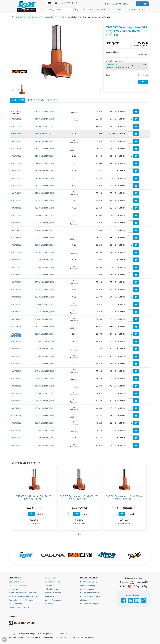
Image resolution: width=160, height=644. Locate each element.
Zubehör (52, 100)
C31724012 (16, 238)
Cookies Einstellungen (89, 604)
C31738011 (16, 349)
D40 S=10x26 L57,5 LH (44, 371)
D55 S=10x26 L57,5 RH (44, 423)
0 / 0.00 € (142, 4)
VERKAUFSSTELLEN (106, 10)
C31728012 (16, 282)
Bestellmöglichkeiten (17, 582)
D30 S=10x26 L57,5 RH (44, 289)
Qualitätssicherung (88, 585)
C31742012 (16, 386)
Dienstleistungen (87, 589)
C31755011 (16, 423)
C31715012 (16, 134)
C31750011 (16, 408)
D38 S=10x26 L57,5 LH (44, 356)
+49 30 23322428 (68, 3)
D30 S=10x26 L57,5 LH (44, 297)
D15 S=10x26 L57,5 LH (44, 134)
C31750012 (16, 415)
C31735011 (16, 334)
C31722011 (16, 215)
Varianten (18, 100)
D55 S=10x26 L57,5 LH (44, 430)
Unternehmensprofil (53, 582)
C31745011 (16, 393)
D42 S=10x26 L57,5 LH (44, 386)
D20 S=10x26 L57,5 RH (44, 200)
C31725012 (16, 252)
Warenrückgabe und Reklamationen (23, 596)
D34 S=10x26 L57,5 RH (44, 319)
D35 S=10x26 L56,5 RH (44, 334)
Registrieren (111, 4)
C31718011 (16, 171)
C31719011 (16, 186)
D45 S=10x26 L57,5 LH (44, 401)
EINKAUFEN (133, 10)
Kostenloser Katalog (88, 582)
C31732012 (16, 312)
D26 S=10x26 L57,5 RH (44, 260)
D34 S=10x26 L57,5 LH (44, 326)
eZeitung (84, 600)
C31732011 (16, 304)
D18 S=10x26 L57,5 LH (44, 178)
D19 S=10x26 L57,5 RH (44, 186)
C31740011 (16, 364)
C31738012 (16, 356)
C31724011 (16, 230)
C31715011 (16, 126)
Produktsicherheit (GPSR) (91, 596)
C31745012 (16, 401)
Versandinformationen (18, 585)
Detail (40, 514)
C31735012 (16, 341)
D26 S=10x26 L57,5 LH (44, 267)
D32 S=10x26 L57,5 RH (44, 304)
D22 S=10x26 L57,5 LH (44, 223)
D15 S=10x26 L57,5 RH (44, 126)
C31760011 (16, 438)
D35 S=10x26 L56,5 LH (44, 341)
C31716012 (16, 149)
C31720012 (16, 208)
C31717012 (16, 163)
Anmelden (124, 4)
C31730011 (16, 289)
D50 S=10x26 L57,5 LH (44, 415)
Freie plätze (49, 596)
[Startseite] (12, 17)
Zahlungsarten (15, 589)
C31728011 (16, 275)
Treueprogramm (15, 604)
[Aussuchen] (76, 10)
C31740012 (16, 371)
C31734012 (16, 326)
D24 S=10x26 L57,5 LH (44, 238)
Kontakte (48, 585)
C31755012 (16, 430)
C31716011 (16, 141)
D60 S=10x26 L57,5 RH (44, 438)
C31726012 (16, 267)
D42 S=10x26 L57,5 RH (44, 378)
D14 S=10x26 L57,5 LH (44, 119)
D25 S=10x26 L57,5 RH (44, 245)
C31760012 (16, 445)
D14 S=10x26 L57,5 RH (44, 111)
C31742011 (16, 378)
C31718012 (16, 178)
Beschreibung (35, 100)
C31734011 (16, 319)
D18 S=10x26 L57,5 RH (44, 171)
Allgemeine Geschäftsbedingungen (23, 593)
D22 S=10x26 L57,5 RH (44, 215)
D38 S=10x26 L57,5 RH (44, 349)
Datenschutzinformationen (19, 607)
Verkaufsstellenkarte (53, 593)
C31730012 (16, 297)
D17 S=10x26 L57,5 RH (44, 156)
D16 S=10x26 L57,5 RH (44, 141)
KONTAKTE (144, 10)
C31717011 (16, 156)
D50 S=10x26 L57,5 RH (44, 408)
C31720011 (16, 200)
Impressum (49, 604)
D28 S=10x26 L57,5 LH (44, 282)
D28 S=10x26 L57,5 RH (44, 275)
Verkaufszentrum (51, 589)
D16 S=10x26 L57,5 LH (44, 149)
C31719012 (16, 193)
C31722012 (16, 223)
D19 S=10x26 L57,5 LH (44, 193)
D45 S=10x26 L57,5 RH (44, 393)
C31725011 (16, 245)
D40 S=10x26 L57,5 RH (44, 364)
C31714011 (16, 111)
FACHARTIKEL (90, 10)
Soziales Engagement (53, 600)
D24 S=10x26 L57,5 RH (44, 230)
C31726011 (16, 260)
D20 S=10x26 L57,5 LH (44, 208)
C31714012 (16, 119)
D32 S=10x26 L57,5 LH (44, 312)
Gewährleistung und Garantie (21, 600)
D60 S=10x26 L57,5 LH (44, 445)
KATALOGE (121, 10)
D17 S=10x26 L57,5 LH (44, 163)
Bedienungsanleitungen (90, 593)
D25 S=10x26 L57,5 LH (44, 252)
